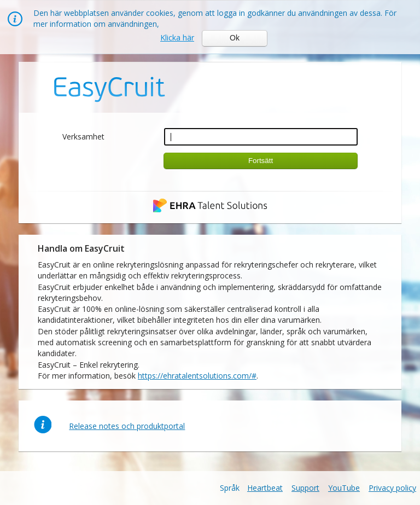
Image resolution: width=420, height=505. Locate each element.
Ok (235, 38)
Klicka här (177, 37)
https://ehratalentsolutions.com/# (197, 376)
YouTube (344, 488)
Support (305, 488)
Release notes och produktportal (127, 426)
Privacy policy (392, 488)
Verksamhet (83, 137)
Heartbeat (265, 488)
